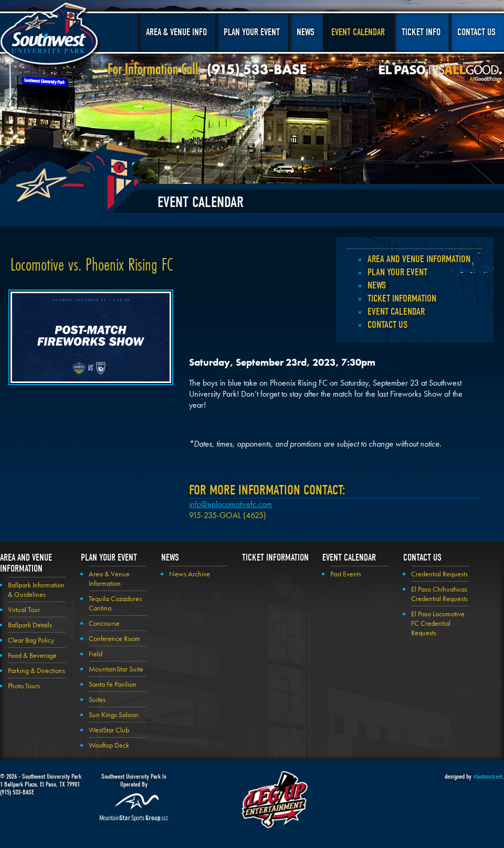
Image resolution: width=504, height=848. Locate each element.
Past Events (346, 574)
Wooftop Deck (109, 745)
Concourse (104, 623)
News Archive (190, 574)
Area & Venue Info (176, 32)
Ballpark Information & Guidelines (36, 590)
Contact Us (476, 32)
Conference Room (114, 638)
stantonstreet (488, 776)
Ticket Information (402, 298)
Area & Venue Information (109, 578)
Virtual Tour (24, 609)
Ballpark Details (30, 625)
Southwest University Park (51, 36)
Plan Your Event (252, 32)
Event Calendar (358, 32)
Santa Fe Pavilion (113, 684)
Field (96, 654)
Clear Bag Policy (31, 640)
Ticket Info (421, 32)
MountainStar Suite (116, 669)
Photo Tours (24, 686)
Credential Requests (439, 574)
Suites (97, 699)
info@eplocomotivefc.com (230, 504)
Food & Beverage (32, 655)
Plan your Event (397, 272)
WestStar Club (109, 730)
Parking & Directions (36, 670)
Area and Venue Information (419, 259)
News (306, 32)
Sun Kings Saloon (114, 715)
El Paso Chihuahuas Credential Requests (439, 594)
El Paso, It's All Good (440, 73)
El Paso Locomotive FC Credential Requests (438, 623)
